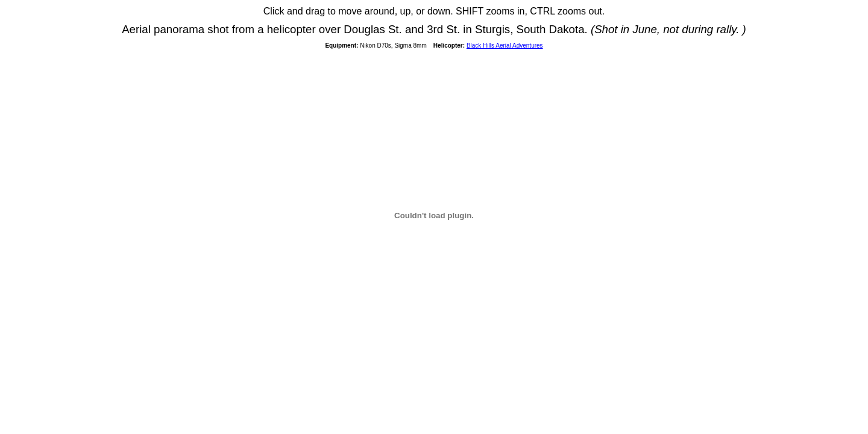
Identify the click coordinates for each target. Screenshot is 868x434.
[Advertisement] (434, 403)
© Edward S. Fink (69, 12)
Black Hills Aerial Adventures (505, 46)
